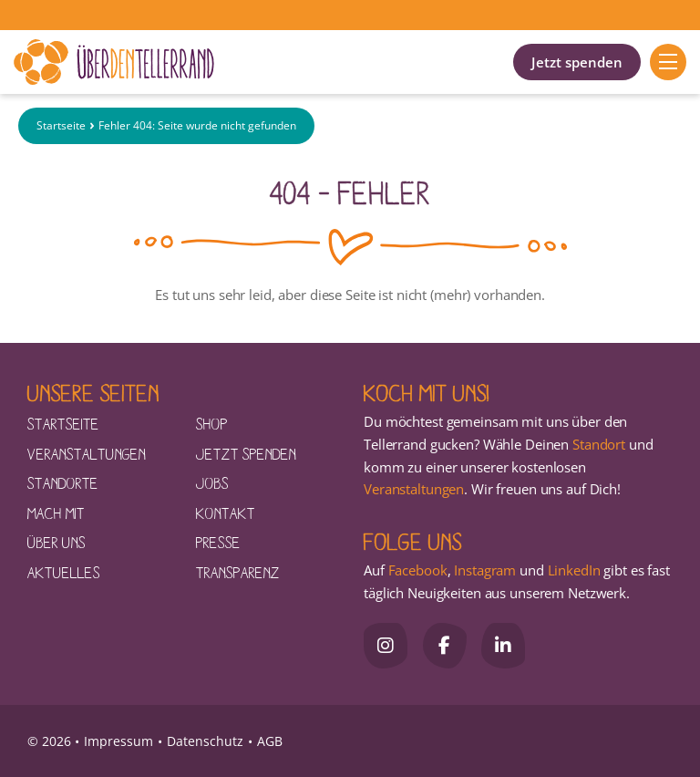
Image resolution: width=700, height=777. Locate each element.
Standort (599, 444)
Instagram (485, 570)
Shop (212, 423)
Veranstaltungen (87, 453)
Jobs (212, 482)
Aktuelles (64, 572)
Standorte (63, 482)
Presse (218, 542)
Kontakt (226, 513)
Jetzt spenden (577, 62)
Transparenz (238, 572)
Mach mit (56, 513)
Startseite (61, 126)
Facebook (418, 570)
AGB (270, 741)
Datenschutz (205, 741)
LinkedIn (572, 570)
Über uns (57, 542)
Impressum (118, 741)
